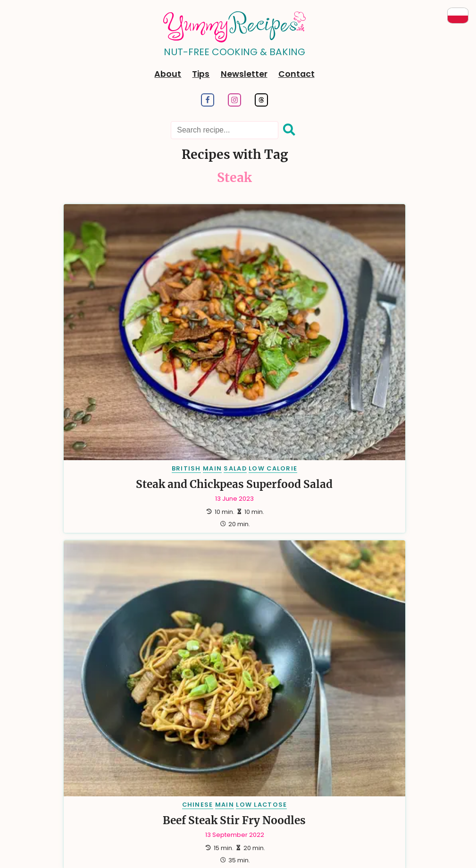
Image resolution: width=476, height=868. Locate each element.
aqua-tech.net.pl (344, 845)
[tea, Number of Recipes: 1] (232, 662)
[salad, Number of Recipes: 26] (259, 455)
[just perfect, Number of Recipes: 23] (107, 478)
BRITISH (77, 301)
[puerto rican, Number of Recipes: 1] (123, 639)
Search (176, 775)
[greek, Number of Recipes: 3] (230, 570)
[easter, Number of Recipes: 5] (151, 547)
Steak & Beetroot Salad (360, 332)
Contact (296, 74)
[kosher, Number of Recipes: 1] (221, 616)
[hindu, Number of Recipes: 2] (234, 593)
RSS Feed (258, 775)
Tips (201, 74)
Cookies (333, 775)
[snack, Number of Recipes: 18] (373, 478)
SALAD (126, 301)
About (168, 74)
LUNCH (390, 301)
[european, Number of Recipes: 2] (175, 593)
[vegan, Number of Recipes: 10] (104, 524)
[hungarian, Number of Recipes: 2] (297, 593)
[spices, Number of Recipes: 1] (357, 639)
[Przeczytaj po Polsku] (458, 16)
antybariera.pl (267, 854)
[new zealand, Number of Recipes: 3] (296, 570)
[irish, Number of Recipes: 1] (170, 616)
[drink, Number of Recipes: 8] (309, 524)
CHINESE (215, 301)
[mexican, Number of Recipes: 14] (220, 501)
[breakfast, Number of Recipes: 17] (95, 501)
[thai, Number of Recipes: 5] (309, 547)
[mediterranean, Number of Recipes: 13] (361, 501)
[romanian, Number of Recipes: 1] (197, 639)
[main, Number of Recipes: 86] (174, 432)
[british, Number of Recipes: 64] (297, 432)
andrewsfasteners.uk (405, 845)
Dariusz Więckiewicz (279, 834)
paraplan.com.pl (230, 845)
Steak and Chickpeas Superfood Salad (109, 332)
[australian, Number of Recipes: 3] (106, 570)
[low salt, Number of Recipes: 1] (282, 616)
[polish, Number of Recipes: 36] (200, 455)
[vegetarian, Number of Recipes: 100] (107, 432)
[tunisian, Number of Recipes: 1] (282, 662)
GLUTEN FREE (371, 310)
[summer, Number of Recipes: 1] (182, 662)
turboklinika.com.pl (287, 845)
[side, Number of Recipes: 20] (237, 478)
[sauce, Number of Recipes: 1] (257, 639)
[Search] (289, 130)
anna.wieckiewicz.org (168, 845)
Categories (113, 775)
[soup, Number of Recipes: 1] (306, 639)
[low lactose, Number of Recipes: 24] (332, 455)
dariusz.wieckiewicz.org (96, 845)
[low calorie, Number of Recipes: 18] (303, 478)
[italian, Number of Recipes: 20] (181, 478)
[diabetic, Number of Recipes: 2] (110, 593)
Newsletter (244, 74)
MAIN (103, 301)
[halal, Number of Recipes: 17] (159, 501)
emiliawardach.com (211, 854)
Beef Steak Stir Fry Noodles (235, 332)
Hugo (209, 834)
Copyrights (373, 775)
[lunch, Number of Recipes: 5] (206, 547)
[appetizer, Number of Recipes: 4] (366, 547)
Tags (148, 775)
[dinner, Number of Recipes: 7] (363, 524)
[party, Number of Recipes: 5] (260, 547)
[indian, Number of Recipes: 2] (360, 593)
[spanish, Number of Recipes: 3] (367, 570)
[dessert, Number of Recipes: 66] (233, 432)
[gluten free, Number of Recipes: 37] (130, 455)
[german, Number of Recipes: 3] (173, 570)
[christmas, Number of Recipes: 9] (169, 524)
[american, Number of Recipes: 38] (364, 432)
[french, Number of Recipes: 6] (95, 547)
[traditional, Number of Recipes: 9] (245, 524)
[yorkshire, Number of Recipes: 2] (113, 616)
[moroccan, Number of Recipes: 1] (351, 616)
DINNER (363, 301)
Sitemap (296, 775)
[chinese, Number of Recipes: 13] (284, 501)
